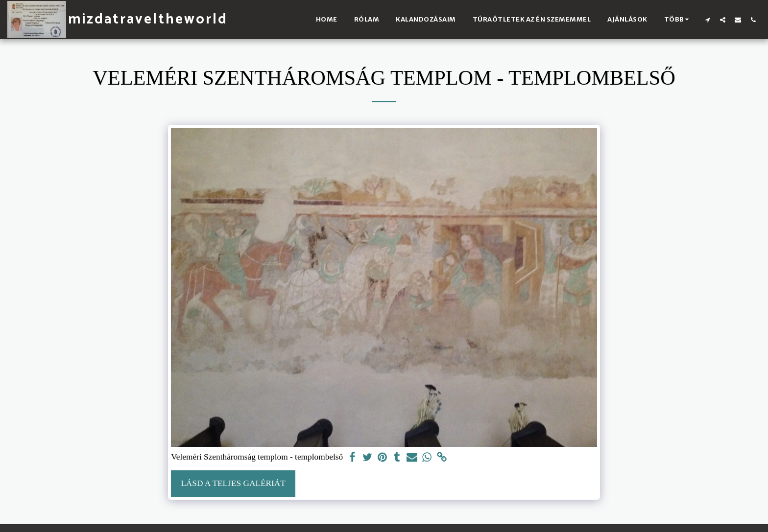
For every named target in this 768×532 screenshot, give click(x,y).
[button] (708, 20)
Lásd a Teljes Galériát (233, 483)
